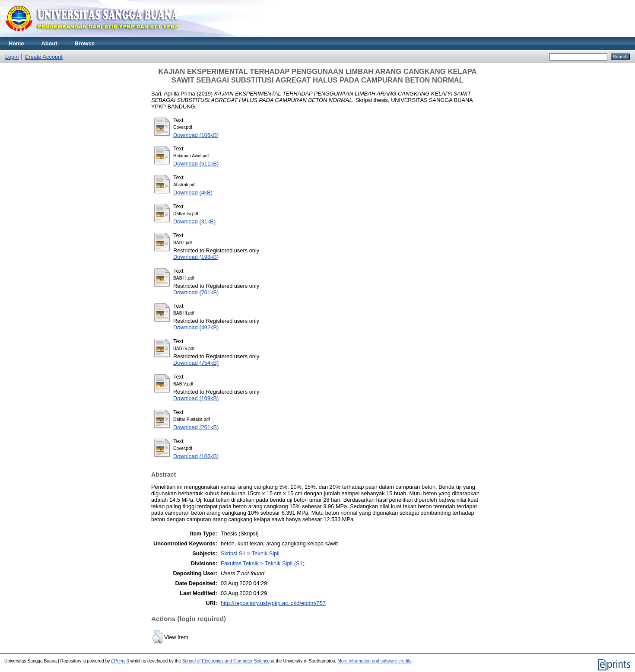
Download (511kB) (196, 164)
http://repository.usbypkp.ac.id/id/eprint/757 (273, 603)
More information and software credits (374, 661)
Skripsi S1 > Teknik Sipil (250, 553)
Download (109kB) (196, 398)
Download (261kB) (196, 427)
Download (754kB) (196, 363)
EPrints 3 (120, 661)
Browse (85, 43)
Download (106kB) (196, 135)
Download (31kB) (194, 221)
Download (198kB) (196, 257)
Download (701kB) (196, 292)
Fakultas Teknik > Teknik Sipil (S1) (263, 563)
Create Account (44, 57)
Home (16, 43)
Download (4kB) (193, 193)
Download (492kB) (196, 327)
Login (12, 57)
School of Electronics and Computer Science (226, 661)
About (49, 43)
